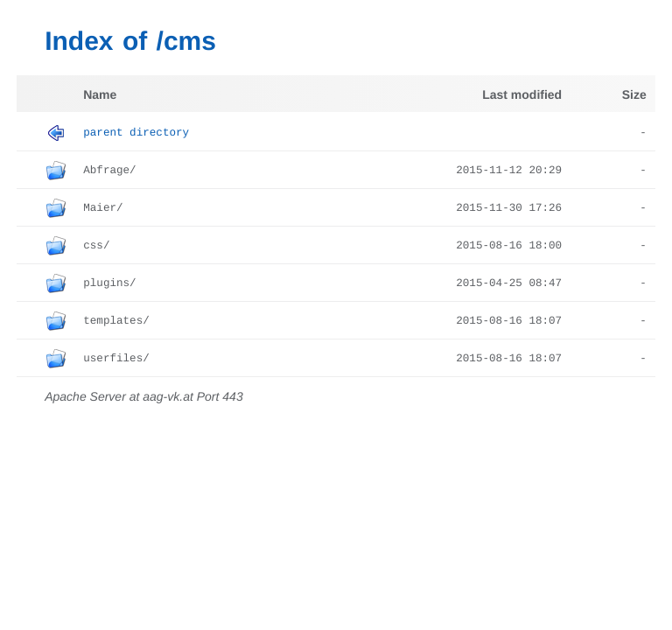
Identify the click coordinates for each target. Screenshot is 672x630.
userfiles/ (116, 359)
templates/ (116, 321)
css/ (96, 246)
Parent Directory (136, 133)
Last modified (522, 94)
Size (634, 94)
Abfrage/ (109, 171)
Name (100, 94)
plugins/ (109, 283)
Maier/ (103, 208)
